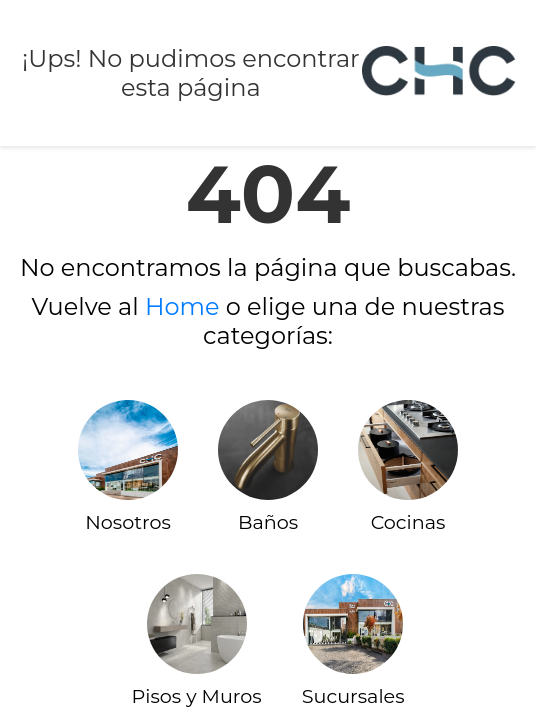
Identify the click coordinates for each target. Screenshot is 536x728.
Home (182, 306)
